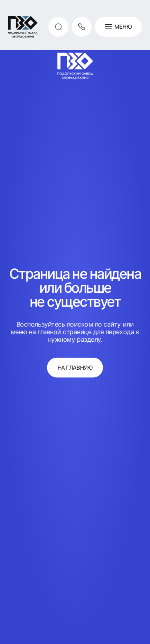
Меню (118, 27)
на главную (75, 367)
